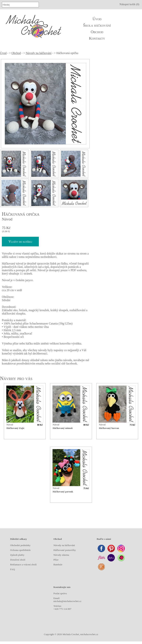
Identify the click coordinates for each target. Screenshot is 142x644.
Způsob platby (17, 555)
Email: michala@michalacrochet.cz (67, 600)
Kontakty (97, 38)
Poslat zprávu (60, 593)
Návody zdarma (61, 555)
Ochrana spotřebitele (20, 550)
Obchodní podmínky (20, 545)
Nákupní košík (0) (129, 4)
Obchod (97, 32)
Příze (56, 560)
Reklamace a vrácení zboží (23, 564)
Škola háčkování (97, 25)
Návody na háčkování (39, 53)
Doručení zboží (18, 560)
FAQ (13, 569)
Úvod (97, 19)
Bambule (58, 564)
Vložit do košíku (20, 241)
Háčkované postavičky (65, 550)
